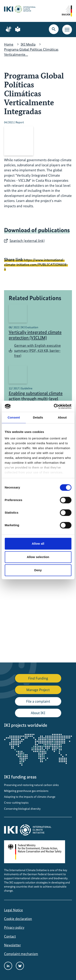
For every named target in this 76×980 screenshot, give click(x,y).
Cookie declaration (18, 919)
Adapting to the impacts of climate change (30, 797)
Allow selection (38, 557)
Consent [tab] (14, 417)
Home (9, 44)
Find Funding (38, 678)
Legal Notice (13, 910)
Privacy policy (14, 927)
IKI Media (28, 44)
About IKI (38, 713)
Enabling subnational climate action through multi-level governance (36, 399)
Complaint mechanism (21, 954)
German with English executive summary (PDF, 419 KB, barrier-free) (37, 350)
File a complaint (38, 701)
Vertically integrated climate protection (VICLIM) (35, 335)
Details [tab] (38, 417)
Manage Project (38, 690)
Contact (10, 936)
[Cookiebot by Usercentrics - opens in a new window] (54, 406)
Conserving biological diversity (22, 809)
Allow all (38, 544)
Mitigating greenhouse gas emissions (26, 791)
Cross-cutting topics (16, 803)
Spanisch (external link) (27, 241)
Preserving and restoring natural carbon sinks (31, 785)
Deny (38, 570)
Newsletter (12, 945)
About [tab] (62, 417)
